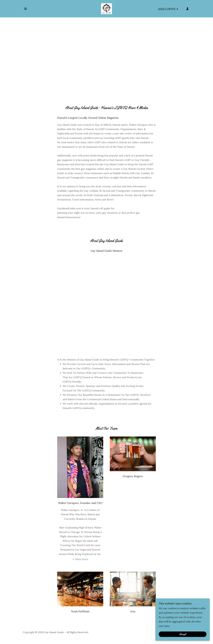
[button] (26, 9)
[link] (106, 8)
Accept (183, 634)
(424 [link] (161, 9)
